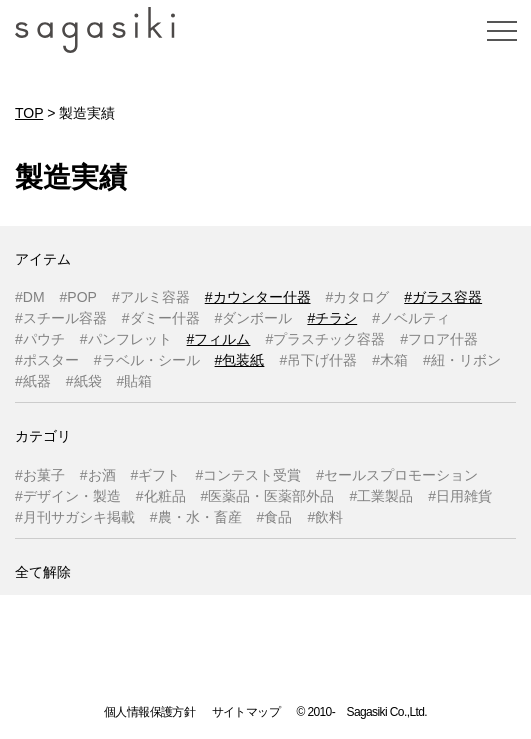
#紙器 (33, 381)
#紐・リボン (462, 360)
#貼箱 (135, 381)
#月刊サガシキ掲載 (75, 517)
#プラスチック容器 (325, 339)
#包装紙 (240, 360)
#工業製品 (381, 496)
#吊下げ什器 (318, 360)
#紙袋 (84, 381)
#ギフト (156, 475)
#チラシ (332, 318)
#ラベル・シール (147, 360)
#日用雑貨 (460, 496)
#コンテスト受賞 (248, 475)
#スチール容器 (61, 318)
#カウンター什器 (258, 297)
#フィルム (219, 339)
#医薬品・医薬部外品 (268, 496)
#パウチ (40, 339)
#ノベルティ (411, 318)
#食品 (275, 517)
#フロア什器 (439, 339)
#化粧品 (161, 496)
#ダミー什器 (161, 318)
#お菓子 (40, 475)
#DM (30, 297)
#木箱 (390, 360)
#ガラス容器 (443, 297)
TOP (29, 113)
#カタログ (358, 297)
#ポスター (47, 360)
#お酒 (98, 475)
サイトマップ (246, 712)
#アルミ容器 (151, 297)
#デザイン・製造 (68, 496)
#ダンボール (254, 318)
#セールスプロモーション (397, 475)
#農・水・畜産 (196, 517)
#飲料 (325, 517)
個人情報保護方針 (149, 712)
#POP (78, 297)
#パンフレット (126, 339)
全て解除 (43, 572)
